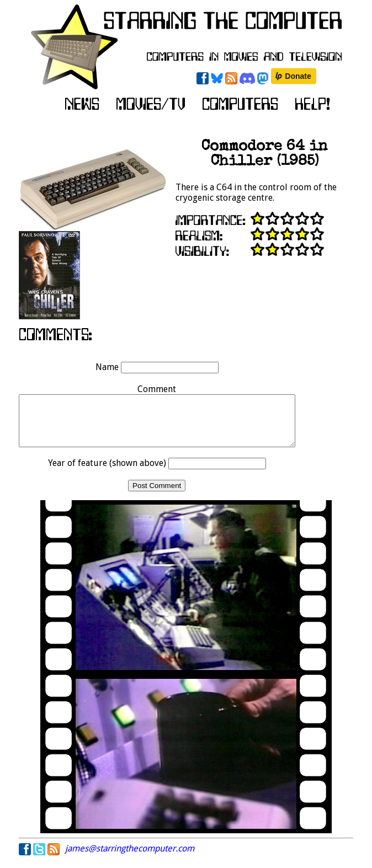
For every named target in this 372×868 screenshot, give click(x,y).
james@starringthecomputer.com (130, 858)
